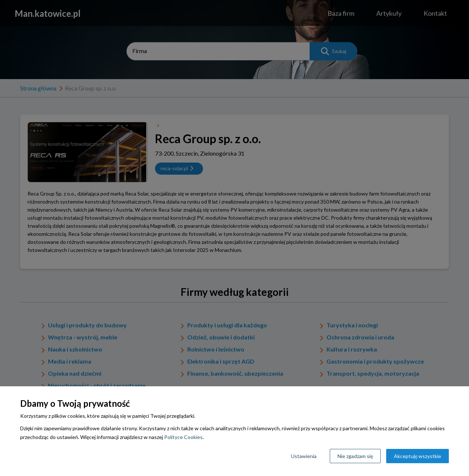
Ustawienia (304, 456)
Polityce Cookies (183, 437)
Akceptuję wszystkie (418, 456)
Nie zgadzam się (355, 456)
